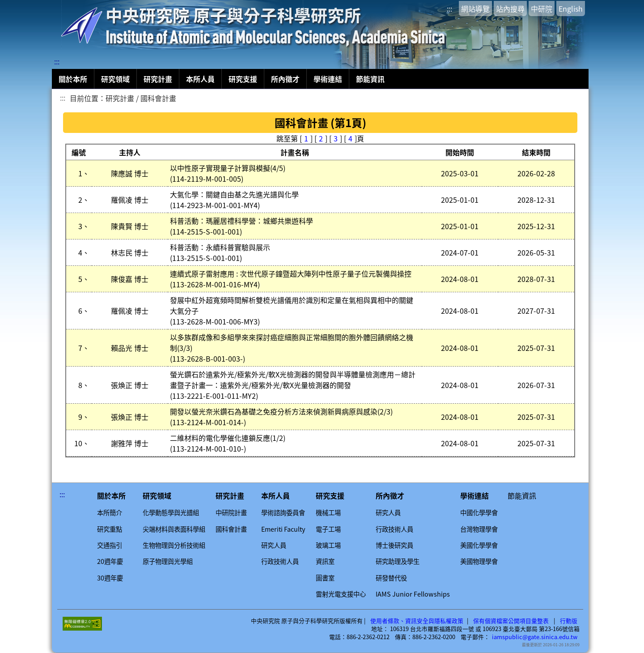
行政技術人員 (280, 561)
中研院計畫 (231, 512)
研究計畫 (158, 79)
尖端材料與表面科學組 (174, 529)
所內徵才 (285, 79)
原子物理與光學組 (168, 561)
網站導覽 (475, 9)
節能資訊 (370, 79)
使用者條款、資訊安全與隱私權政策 (417, 621)
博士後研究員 (394, 545)
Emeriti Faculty (283, 529)
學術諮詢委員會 (283, 512)
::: (449, 9)
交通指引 (110, 545)
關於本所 (73, 79)
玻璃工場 (328, 545)
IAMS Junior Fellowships (413, 594)
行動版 (569, 621)
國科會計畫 (231, 529)
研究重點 (110, 529)
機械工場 (328, 512)
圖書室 (325, 578)
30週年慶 (110, 578)
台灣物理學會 (479, 529)
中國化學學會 (479, 512)
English (571, 9)
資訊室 (325, 561)
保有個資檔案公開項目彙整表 (511, 621)
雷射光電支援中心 (341, 594)
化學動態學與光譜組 (171, 512)
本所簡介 (110, 512)
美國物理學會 (479, 561)
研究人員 (274, 545)
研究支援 (243, 79)
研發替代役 (391, 578)
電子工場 (328, 529)
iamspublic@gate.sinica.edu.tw (535, 637)
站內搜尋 (510, 9)
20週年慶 (110, 561)
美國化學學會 (479, 545)
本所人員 (200, 79)
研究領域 (115, 79)
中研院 (542, 9)
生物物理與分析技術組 (174, 545)
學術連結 (328, 79)
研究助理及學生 (398, 561)
